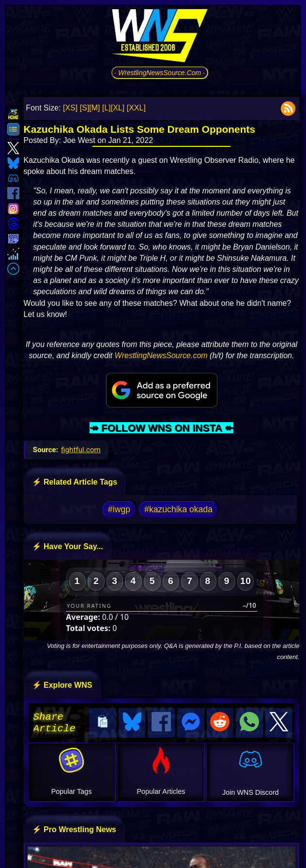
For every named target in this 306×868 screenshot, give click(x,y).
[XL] (118, 108)
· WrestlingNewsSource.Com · (160, 73)
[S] (85, 108)
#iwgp (119, 509)
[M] (94, 108)
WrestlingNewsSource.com (161, 355)
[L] (107, 108)
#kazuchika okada (178, 509)
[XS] (70, 108)
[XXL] (136, 108)
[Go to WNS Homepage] (160, 37)
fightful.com (81, 450)
